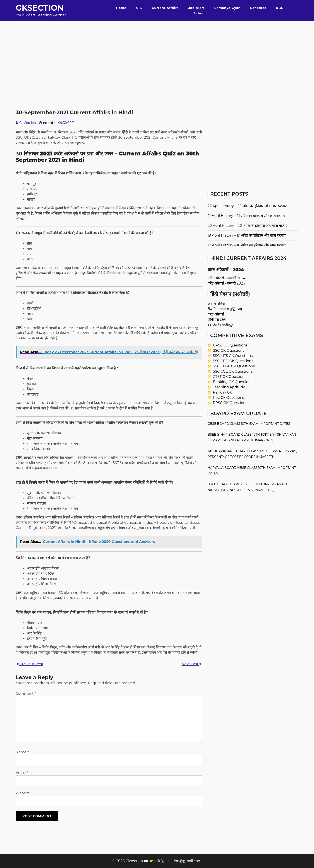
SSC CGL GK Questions (233, 371)
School (200, 13)
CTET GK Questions (230, 377)
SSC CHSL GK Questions (234, 366)
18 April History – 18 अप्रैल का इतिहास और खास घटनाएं (247, 245)
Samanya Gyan (227, 8)
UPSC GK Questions (230, 345)
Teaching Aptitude (229, 387)
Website (23, 793)
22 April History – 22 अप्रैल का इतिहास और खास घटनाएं (247, 206)
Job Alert (196, 8)
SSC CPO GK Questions (233, 361)
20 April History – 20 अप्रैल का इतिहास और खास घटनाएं (247, 226)
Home (121, 8)
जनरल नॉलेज (216, 304)
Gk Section (28, 123)
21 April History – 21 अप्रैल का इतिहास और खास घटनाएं (246, 216)
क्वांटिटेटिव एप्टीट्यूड (220, 325)
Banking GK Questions (233, 382)
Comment (26, 693)
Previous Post (30, 664)
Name (22, 752)
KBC (280, 8)
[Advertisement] (157, 52)
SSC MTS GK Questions (233, 356)
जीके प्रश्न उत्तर (217, 320)
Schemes (258, 8)
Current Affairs (165, 8)
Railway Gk (222, 392)
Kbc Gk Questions (228, 398)
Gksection (40, 8)
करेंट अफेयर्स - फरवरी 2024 (226, 283)
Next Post (191, 664)
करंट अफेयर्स (216, 314)
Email (22, 773)
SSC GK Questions (229, 350)
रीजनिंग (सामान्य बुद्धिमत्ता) (225, 309)
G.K (139, 8)
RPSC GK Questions (230, 403)
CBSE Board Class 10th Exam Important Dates (249, 424)
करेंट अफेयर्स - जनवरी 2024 (227, 278)
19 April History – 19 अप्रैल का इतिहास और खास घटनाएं (247, 235)
